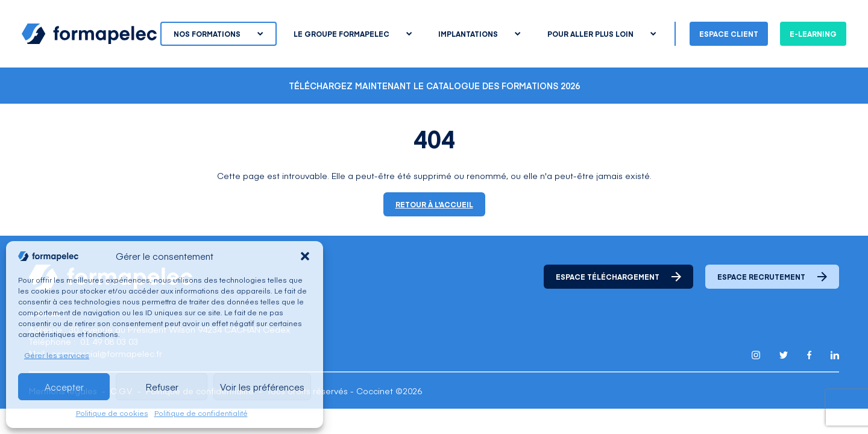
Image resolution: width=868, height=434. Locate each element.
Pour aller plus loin (602, 34)
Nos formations (218, 34)
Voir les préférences (262, 387)
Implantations (479, 34)
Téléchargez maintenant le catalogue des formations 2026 (434, 86)
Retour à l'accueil (434, 204)
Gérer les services (57, 355)
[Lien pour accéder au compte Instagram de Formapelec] (756, 355)
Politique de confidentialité (201, 413)
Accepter (64, 387)
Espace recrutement (772, 277)
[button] (305, 256)
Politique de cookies (112, 413)
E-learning (813, 34)
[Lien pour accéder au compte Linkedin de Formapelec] (835, 355)
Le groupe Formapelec (353, 34)
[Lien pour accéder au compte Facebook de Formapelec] (809, 355)
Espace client (729, 34)
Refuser (162, 387)
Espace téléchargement (618, 277)
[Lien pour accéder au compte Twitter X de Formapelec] (784, 355)
